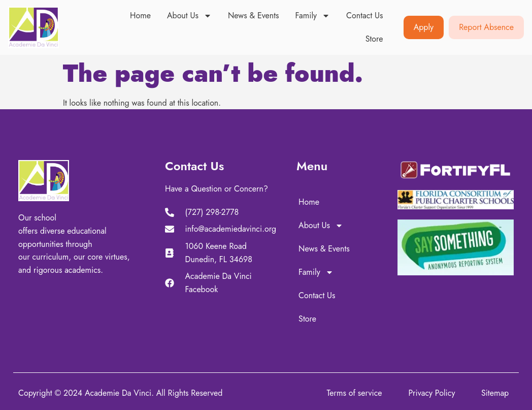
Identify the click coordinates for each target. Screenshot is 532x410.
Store (374, 39)
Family (313, 16)
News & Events (254, 15)
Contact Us (364, 15)
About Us (189, 16)
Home (140, 15)
